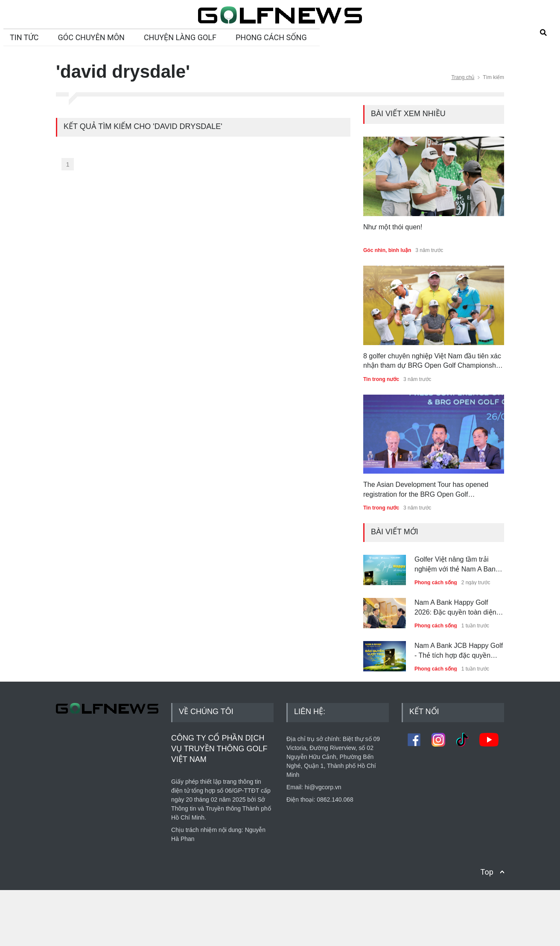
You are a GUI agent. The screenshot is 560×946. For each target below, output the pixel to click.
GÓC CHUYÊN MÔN (91, 37)
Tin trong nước (381, 379)
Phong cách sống (436, 583)
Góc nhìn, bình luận (387, 250)
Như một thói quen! (393, 227)
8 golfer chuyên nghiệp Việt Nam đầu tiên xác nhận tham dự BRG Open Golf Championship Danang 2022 (432, 362)
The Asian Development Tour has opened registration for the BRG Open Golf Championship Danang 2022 (426, 490)
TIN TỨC (24, 37)
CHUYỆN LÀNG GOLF (180, 37)
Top (487, 928)
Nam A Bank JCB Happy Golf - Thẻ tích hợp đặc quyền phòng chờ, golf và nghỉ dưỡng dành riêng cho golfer (459, 651)
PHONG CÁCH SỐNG (271, 37)
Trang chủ (463, 77)
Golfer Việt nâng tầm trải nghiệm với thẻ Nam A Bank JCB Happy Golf (457, 565)
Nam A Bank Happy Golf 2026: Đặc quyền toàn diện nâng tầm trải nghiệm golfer (456, 608)
